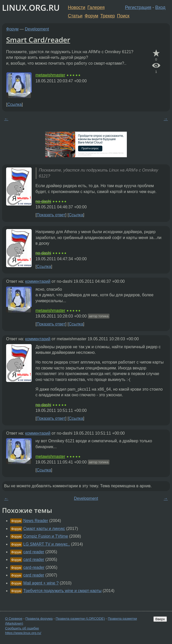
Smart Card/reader (38, 40)
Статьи (75, 16)
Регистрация (138, 7)
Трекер (108, 16)
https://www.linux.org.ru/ (23, 633)
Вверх (160, 619)
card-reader (34, 567)
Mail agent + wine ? (41, 583)
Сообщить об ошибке (22, 628)
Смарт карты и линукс (44, 529)
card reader (34, 552)
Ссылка (14, 104)
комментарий (38, 281)
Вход (160, 7)
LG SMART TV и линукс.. (47, 544)
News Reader (36, 521)
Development (37, 29)
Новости (77, 7)
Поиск (123, 16)
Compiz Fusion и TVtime (46, 536)
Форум (91, 16)
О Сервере (14, 619)
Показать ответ (51, 215)
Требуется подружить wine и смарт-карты (62, 591)
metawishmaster (50, 75)
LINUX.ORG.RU (31, 8)
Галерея (96, 7)
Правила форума (39, 619)
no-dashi (43, 201)
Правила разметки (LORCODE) (80, 619)
